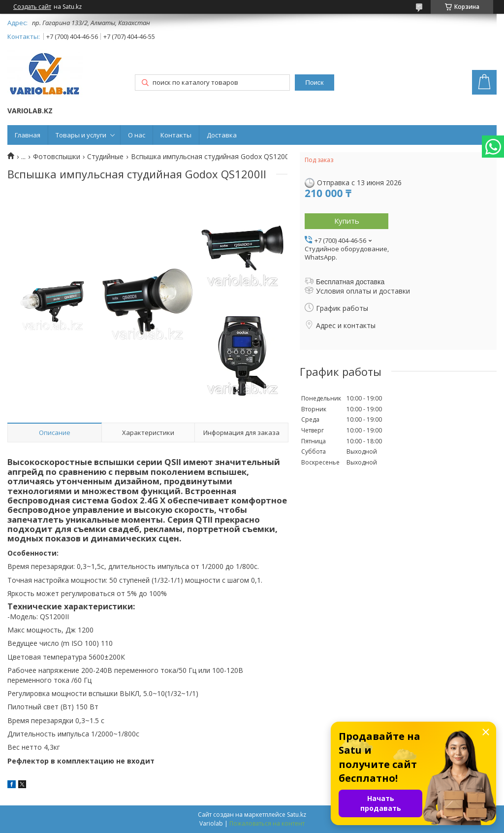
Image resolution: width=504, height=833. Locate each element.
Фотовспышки (57, 157)
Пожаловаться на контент (267, 823)
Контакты (176, 135)
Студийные (105, 157)
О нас (137, 135)
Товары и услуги (81, 135)
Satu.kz (297, 815)
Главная (28, 135)
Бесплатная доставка (350, 282)
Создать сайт (32, 7)
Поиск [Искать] (314, 83)
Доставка (222, 135)
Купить (347, 221)
